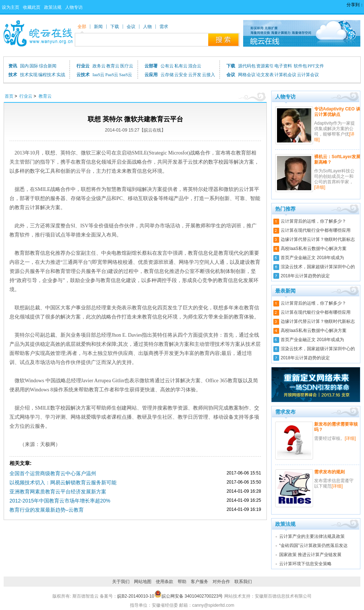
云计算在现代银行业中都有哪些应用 (316, 230)
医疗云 (127, 66)
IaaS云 (98, 75)
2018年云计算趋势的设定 (305, 276)
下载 (231, 66)
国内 (24, 66)
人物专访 (74, 7)
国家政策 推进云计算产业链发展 (310, 555)
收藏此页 (32, 7)
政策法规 (53, 7)
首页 (9, 96)
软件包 (300, 66)
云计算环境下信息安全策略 (305, 564)
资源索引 (265, 66)
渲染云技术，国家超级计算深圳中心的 (318, 267)
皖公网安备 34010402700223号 (189, 596)
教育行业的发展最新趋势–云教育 (47, 510)
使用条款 (165, 582)
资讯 (13, 66)
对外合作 (221, 582)
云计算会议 (308, 75)
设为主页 (11, 7)
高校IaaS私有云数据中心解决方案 (314, 249)
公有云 (167, 66)
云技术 (83, 75)
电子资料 (284, 66)
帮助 (182, 582)
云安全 (181, 75)
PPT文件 (316, 66)
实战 (61, 75)
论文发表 (265, 75)
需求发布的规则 (329, 472)
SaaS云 (126, 75)
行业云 (83, 66)
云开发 (195, 75)
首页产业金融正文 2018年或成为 (312, 258)
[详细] (320, 187)
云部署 (151, 66)
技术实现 (29, 75)
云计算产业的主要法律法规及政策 (312, 536)
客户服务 (199, 582)
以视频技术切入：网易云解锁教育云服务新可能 (63, 482)
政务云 (99, 66)
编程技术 (47, 75)
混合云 (195, 66)
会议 (231, 75)
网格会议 (247, 75)
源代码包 (247, 66)
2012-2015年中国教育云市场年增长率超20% (60, 501)
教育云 (113, 66)
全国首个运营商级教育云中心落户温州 (53, 473)
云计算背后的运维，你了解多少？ (313, 221)
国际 (34, 66)
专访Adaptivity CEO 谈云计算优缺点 (337, 112)
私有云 (181, 66)
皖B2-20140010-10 (136, 596)
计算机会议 (285, 75)
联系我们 (243, 582)
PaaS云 (112, 75)
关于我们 (121, 582)
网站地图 (143, 582)
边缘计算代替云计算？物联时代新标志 (318, 239)
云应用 (151, 75)
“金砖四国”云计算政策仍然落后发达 (313, 546)
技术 (13, 75)
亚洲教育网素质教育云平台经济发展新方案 (58, 492)
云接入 (209, 75)
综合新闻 (48, 66)
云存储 (167, 75)
